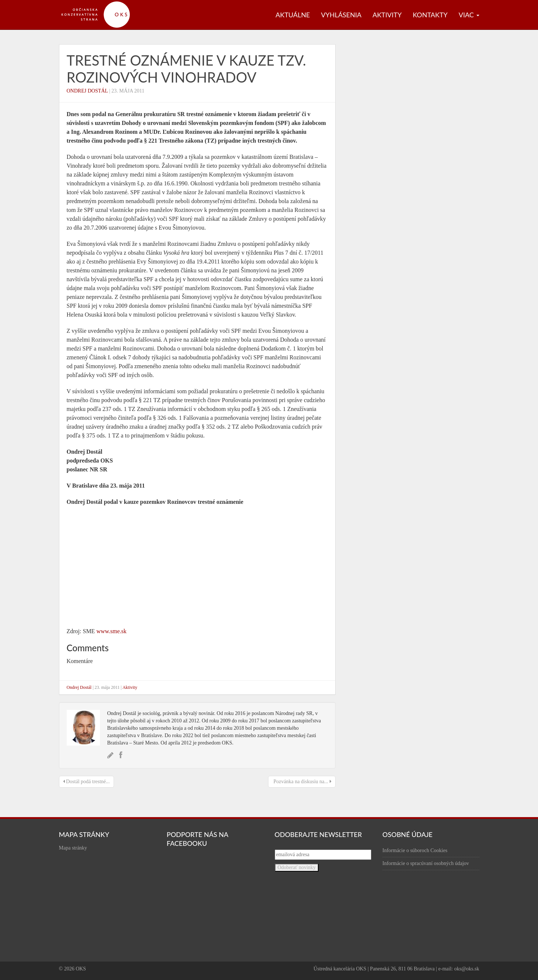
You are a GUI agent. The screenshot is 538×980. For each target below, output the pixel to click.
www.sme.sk (111, 631)
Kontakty (430, 15)
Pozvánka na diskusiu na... (302, 782)
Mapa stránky (73, 848)
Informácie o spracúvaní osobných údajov (426, 863)
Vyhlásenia (341, 15)
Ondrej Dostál (87, 91)
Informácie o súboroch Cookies (415, 850)
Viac (469, 15)
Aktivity (387, 15)
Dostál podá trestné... (86, 782)
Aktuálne (293, 15)
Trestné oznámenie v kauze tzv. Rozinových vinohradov (186, 69)
